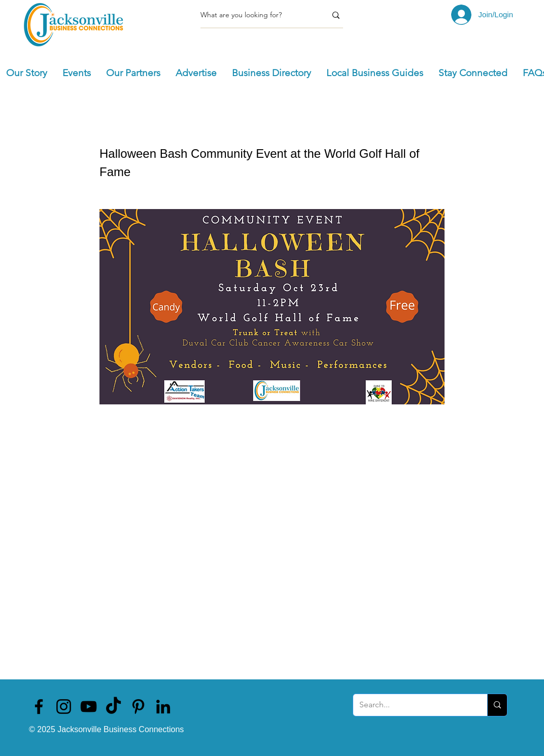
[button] (77, 73)
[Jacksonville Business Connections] (39, 707)
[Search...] (413, 705)
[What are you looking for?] (256, 15)
